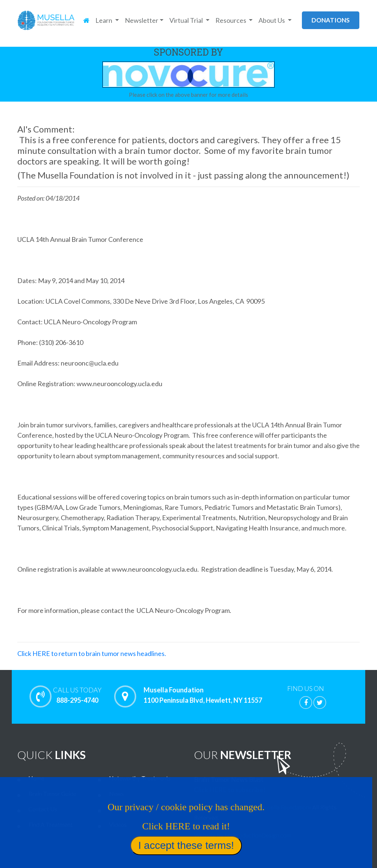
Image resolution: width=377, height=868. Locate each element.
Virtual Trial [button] (187, 20)
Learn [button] (104, 20)
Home (36, 778)
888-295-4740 (77, 695)
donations (331, 20)
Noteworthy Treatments (140, 778)
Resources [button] (231, 20)
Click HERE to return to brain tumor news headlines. (92, 653)
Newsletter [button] (142, 20)
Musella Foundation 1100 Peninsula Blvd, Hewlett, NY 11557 (203, 695)
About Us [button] (272, 20)
